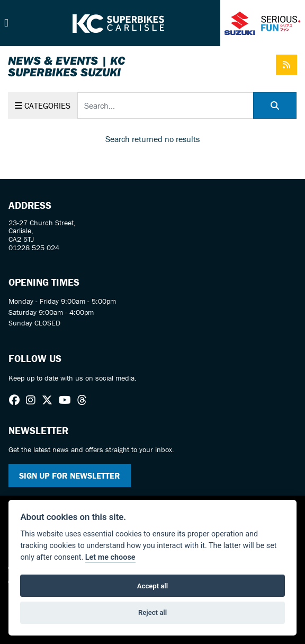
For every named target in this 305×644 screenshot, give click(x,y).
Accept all (152, 586)
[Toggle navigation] (6, 23)
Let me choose (110, 557)
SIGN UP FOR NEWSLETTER (70, 475)
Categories (43, 105)
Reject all (152, 612)
